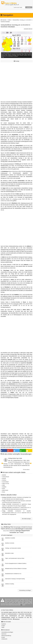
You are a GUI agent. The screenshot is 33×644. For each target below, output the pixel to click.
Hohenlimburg (9, 190)
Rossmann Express (22, 375)
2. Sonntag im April (16, 199)
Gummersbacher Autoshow (24, 182)
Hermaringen (17, 527)
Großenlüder (28, 529)
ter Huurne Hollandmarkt (22, 389)
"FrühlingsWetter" (5, 313)
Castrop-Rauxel (6, 477)
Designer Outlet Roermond (22, 386)
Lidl (10, 368)
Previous (3, 44)
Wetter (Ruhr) (5, 490)
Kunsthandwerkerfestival (8, 164)
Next (30, 44)
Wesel (3, 489)
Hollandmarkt (6, 280)
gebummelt (9, 260)
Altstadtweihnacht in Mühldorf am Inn (13, 574)
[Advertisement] (16, 83)
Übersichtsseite (11, 123)
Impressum (4, 634)
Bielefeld (4, 475)
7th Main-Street (27, 376)
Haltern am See (6, 483)
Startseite (4, 20)
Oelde (3, 485)
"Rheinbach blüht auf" (5, 289)
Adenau (5, 531)
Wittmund (8, 531)
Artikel (9, 20)
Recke (4, 492)
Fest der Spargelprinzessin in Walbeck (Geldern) (16, 563)
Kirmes (12, 266)
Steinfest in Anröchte (10, 543)
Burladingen (20, 529)
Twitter (3, 627)
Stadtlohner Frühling (7, 296)
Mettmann (13, 531)
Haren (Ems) (5, 529)
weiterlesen (17, 619)
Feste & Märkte (12, 3)
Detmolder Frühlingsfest (6, 155)
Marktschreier (4, 136)
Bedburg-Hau (9, 527)
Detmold (4, 478)
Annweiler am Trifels (16, 532)
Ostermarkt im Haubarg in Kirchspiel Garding (15, 579)
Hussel (4, 370)
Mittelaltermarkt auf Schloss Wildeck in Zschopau (16, 569)
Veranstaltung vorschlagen (25, 590)
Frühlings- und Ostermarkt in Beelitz (13, 548)
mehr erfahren (26, 470)
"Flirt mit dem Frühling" (25, 130)
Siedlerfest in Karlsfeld (10, 538)
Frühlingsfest (16, 304)
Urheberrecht (4, 639)
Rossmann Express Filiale (21, 361)
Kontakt (3, 637)
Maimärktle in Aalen (9, 553)
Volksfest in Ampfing (9, 584)
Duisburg (4, 480)
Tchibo (22, 368)
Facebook (4, 624)
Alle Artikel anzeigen (26, 519)
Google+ (3, 626)
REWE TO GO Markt (19, 373)
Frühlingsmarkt (26, 147)
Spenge (18, 531)
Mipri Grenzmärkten (7, 396)
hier (21, 605)
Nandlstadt (13, 529)
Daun (2, 527)
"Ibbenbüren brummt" (26, 203)
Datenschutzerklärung (6, 636)
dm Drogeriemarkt (11, 365)
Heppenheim (25, 531)
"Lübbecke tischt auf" (21, 250)
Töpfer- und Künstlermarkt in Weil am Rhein (15, 558)
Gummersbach (5, 482)
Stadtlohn (4, 487)
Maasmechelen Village (14, 394)
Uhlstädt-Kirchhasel (27, 527)
